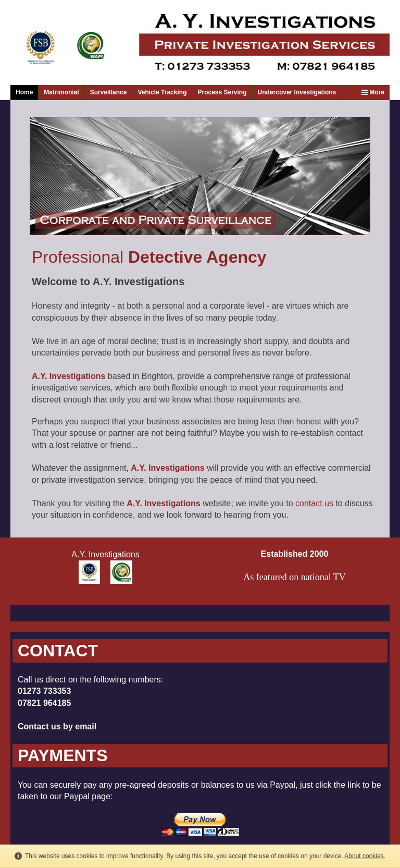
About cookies (364, 856)
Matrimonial (61, 92)
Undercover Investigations (297, 92)
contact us (314, 503)
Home (24, 92)
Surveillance (109, 92)
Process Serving (222, 92)
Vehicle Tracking (162, 92)
